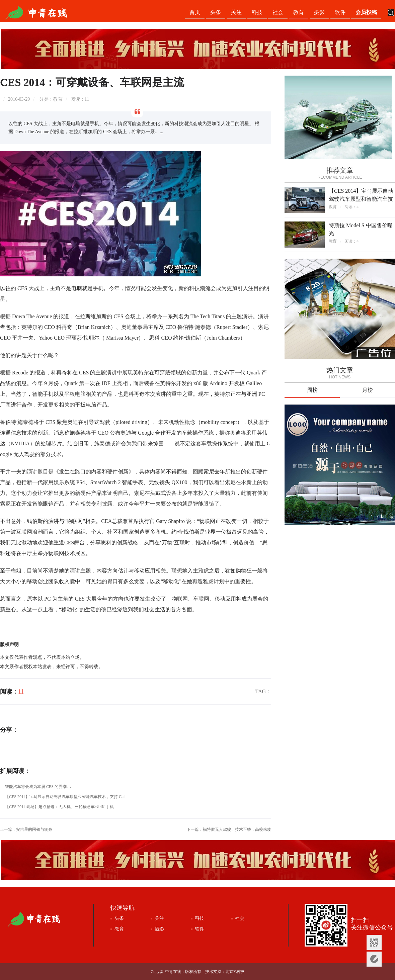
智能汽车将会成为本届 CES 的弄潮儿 (38, 787)
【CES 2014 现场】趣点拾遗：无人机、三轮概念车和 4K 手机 (59, 807)
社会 (278, 12)
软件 (340, 12)
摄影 (319, 12)
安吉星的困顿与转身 (34, 829)
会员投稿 (366, 12)
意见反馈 (374, 959)
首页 (195, 12)
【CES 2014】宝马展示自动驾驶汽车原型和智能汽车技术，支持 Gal (65, 797)
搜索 (391, 14)
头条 (216, 12)
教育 (299, 12)
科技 (257, 12)
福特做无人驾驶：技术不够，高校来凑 (237, 829)
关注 (236, 12)
